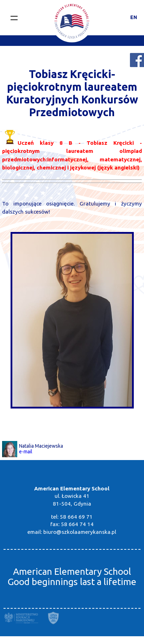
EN (134, 17)
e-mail (26, 452)
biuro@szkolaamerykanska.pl (80, 532)
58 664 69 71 (76, 517)
